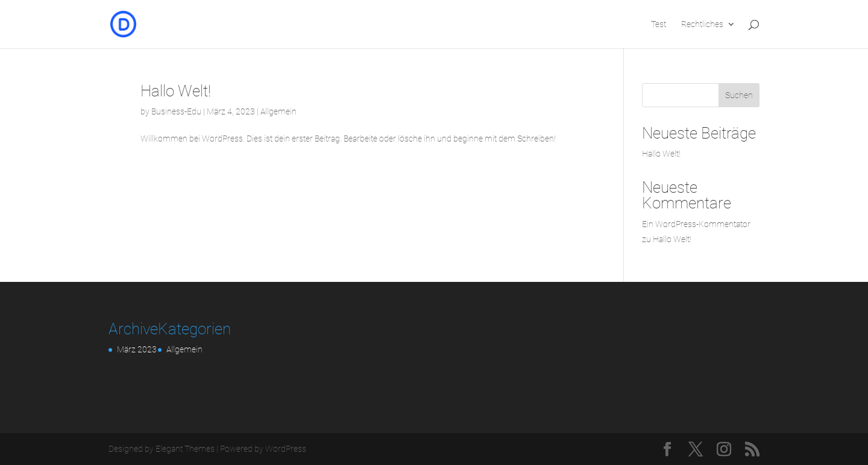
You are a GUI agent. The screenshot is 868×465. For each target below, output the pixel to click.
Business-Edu (176, 111)
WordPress (286, 449)
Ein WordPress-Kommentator (696, 224)
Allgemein (278, 111)
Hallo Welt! (176, 91)
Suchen (739, 95)
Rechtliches (702, 24)
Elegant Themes (185, 449)
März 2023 (137, 349)
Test (659, 24)
